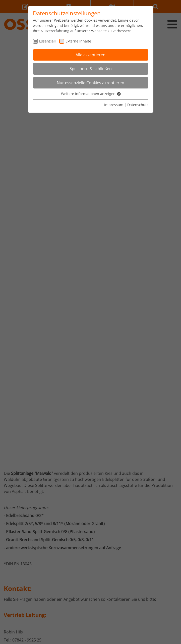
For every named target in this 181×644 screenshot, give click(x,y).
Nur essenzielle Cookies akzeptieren (90, 83)
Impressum (114, 105)
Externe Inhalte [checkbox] (78, 41)
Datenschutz (138, 105)
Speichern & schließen (91, 69)
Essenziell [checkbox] (47, 41)
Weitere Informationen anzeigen (91, 94)
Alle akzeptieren (90, 55)
